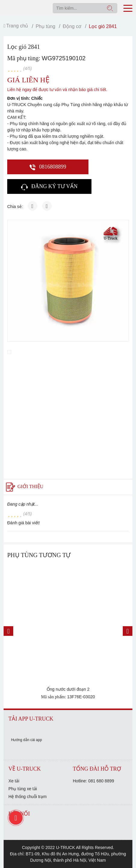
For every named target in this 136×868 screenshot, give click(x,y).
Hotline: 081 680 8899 (93, 781)
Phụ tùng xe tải (23, 789)
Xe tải (14, 781)
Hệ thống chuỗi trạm (28, 797)
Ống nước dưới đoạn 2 (68, 689)
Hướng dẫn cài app (27, 740)
